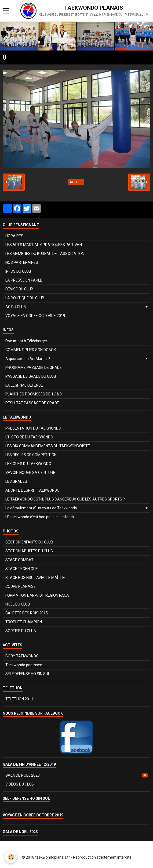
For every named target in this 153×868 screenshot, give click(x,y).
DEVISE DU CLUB (19, 289)
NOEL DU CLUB (18, 604)
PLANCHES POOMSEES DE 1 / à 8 (34, 394)
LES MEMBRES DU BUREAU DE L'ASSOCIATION (45, 254)
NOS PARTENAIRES (22, 262)
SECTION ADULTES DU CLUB (29, 551)
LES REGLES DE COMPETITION (31, 455)
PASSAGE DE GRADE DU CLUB (31, 376)
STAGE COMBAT (19, 560)
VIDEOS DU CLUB (20, 784)
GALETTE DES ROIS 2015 (27, 613)
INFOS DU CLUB (18, 271)
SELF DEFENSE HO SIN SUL (28, 674)
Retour (76, 182)
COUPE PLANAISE (21, 586)
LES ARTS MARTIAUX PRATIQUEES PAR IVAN (44, 245)
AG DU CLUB (16, 307)
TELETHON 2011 (19, 699)
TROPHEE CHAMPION (24, 622)
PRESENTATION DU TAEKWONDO (33, 428)
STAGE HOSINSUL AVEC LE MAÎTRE (35, 578)
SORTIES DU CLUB (21, 631)
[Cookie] (11, 857)
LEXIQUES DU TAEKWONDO (28, 464)
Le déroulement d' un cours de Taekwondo (41, 508)
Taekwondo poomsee (24, 665)
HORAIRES (14, 236)
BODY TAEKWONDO (22, 656)
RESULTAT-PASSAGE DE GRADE (32, 403)
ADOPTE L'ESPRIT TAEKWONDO (32, 490)
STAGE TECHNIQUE (22, 569)
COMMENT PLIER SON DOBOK (31, 350)
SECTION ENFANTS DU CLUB (29, 542)
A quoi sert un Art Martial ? (28, 359)
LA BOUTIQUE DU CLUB (25, 298)
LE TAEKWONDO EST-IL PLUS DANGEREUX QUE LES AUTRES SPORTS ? (65, 499)
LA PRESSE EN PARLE (24, 280)
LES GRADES (16, 481)
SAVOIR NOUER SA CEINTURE (30, 473)
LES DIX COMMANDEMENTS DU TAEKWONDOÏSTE (48, 446)
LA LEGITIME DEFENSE (24, 385)
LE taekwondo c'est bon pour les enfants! (40, 517)
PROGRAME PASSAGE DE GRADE (34, 368)
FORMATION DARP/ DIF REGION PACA (37, 595)
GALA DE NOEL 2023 (76, 775)
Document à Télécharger (26, 341)
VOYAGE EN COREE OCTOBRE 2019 (35, 316)
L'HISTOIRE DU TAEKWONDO (29, 437)
